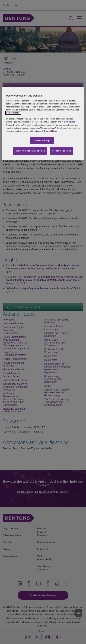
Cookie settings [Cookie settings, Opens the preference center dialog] (42, 141)
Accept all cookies (61, 151)
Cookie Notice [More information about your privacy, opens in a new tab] (51, 131)
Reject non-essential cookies (30, 151)
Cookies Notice (13, 113)
